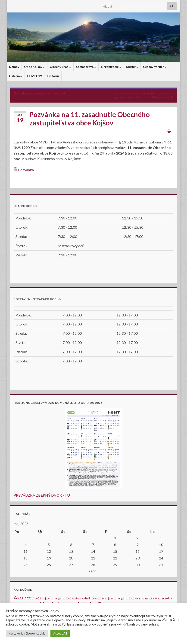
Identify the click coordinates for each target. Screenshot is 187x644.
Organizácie (111, 67)
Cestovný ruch (155, 67)
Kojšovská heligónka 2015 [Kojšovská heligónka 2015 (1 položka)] (120, 598)
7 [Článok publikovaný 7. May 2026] (93, 545)
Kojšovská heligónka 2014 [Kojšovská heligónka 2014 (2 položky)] (88, 598)
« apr (92, 571)
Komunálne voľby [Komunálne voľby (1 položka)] (145, 598)
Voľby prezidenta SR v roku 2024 (42, 93)
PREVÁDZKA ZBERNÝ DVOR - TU (42, 495)
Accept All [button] (60, 633)
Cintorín (53, 76)
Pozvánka (26, 170)
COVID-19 (34, 76)
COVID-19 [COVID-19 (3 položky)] (34, 598)
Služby (132, 67)
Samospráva (86, 67)
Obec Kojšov (34, 67)
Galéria (16, 76)
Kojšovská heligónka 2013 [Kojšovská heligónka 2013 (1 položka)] (57, 598)
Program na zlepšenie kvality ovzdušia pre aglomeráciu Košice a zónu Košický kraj (143, 95)
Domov (14, 67)
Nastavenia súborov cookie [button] (27, 633)
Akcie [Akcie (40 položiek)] (20, 597)
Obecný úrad (60, 67)
